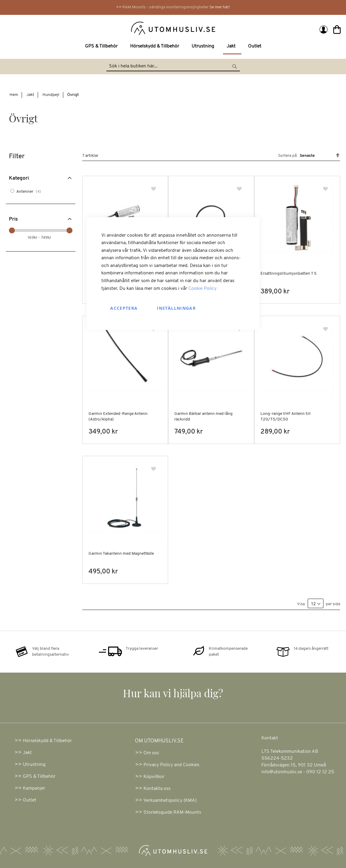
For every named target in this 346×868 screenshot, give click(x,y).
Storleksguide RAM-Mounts (172, 812)
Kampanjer (34, 788)
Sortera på (287, 156)
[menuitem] (102, 46)
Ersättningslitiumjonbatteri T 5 (289, 274)
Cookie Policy (202, 289)
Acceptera (124, 308)
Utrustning (34, 765)
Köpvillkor (154, 777)
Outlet (30, 800)
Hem (14, 95)
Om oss (151, 753)
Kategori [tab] (19, 178)
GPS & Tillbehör (39, 777)
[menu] (173, 47)
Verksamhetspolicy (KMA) (170, 801)
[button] (154, 189)
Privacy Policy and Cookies (171, 765)
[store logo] (90, 28)
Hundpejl (51, 95)
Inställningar (176, 308)
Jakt (30, 95)
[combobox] (173, 67)
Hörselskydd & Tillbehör (47, 741)
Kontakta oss (157, 789)
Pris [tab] (13, 219)
